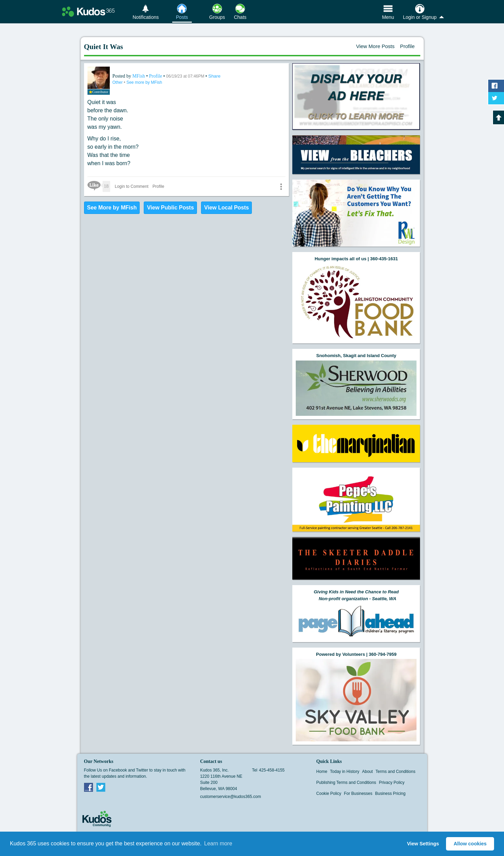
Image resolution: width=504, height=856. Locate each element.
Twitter (101, 787)
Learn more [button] (218, 843)
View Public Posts (170, 208)
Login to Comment (132, 186)
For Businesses (358, 794)
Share (214, 76)
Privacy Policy (392, 783)
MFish (139, 76)
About (367, 772)
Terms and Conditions (396, 772)
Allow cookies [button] (470, 844)
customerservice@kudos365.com (231, 797)
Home (322, 772)
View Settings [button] (423, 844)
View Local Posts (226, 208)
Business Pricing (390, 794)
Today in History (345, 772)
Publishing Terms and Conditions (346, 783)
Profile (407, 46)
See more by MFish (144, 82)
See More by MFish (112, 208)
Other (118, 82)
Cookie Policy (329, 794)
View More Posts (375, 46)
